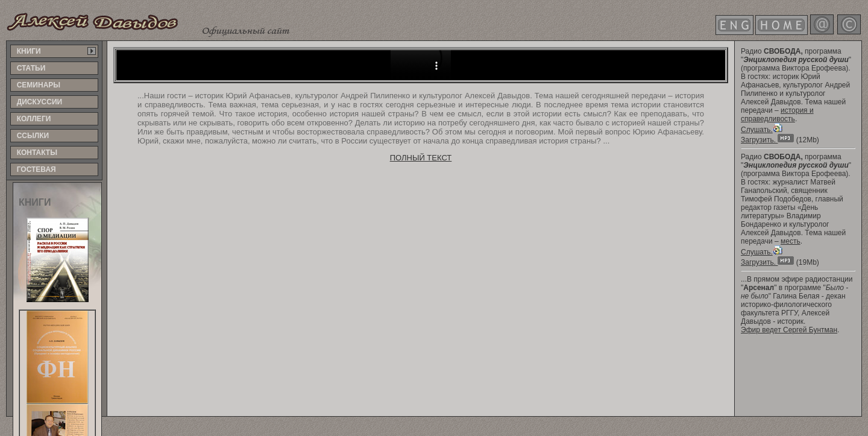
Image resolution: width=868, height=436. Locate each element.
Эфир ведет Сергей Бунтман (789, 330)
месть (791, 241)
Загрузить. (767, 140)
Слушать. (762, 130)
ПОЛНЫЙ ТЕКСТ (421, 158)
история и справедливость (777, 115)
